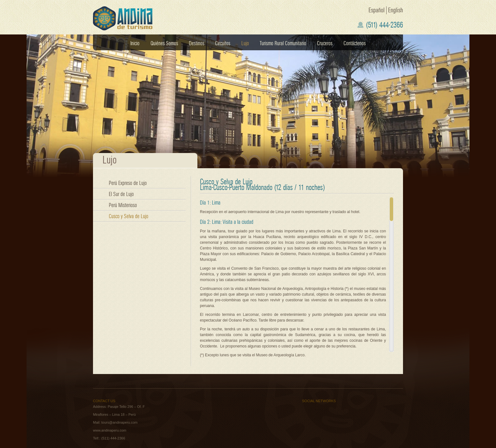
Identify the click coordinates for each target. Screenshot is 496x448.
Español (377, 10)
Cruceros (325, 43)
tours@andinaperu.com (119, 422)
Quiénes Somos (164, 43)
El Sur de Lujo (121, 194)
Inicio (135, 43)
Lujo (245, 43)
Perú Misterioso (123, 205)
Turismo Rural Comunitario (283, 43)
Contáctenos (355, 43)
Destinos (197, 43)
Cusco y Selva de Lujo (129, 216)
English (396, 10)
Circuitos (223, 43)
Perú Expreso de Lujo (128, 183)
